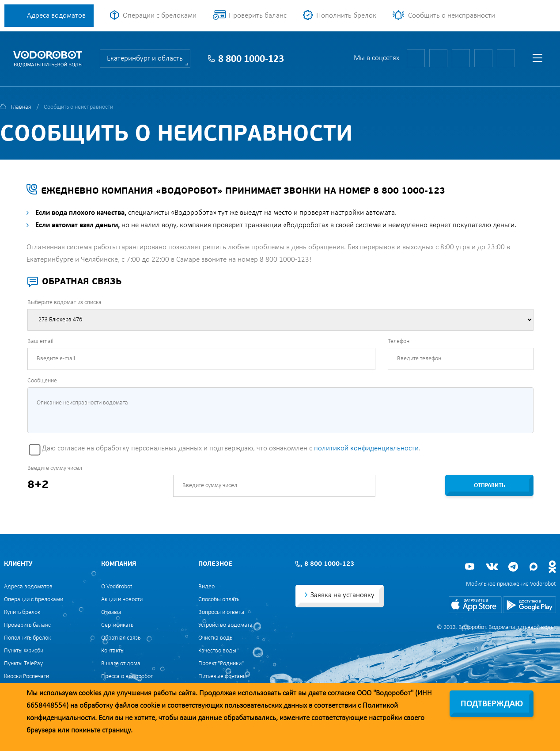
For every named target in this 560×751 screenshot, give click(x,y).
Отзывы (111, 612)
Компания (119, 564)
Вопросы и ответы (221, 612)
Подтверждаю (492, 704)
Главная (21, 107)
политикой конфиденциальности (366, 448)
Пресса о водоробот (127, 677)
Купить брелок (22, 612)
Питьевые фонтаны (223, 677)
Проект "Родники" (221, 664)
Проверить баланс (257, 16)
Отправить (490, 486)
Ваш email (40, 341)
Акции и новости (122, 600)
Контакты (113, 651)
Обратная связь (121, 638)
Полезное (215, 564)
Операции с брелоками (160, 16)
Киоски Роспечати (26, 677)
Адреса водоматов (56, 16)
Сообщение (42, 381)
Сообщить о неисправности (452, 16)
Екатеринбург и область (145, 59)
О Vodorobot (117, 587)
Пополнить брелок (346, 16)
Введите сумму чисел (55, 468)
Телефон (399, 341)
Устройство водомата (225, 625)
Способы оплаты (219, 600)
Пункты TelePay (23, 664)
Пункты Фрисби (24, 651)
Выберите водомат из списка (64, 303)
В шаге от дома (121, 664)
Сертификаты (118, 625)
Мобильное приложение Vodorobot (511, 584)
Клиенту (18, 564)
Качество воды (217, 651)
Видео (206, 587)
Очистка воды (216, 638)
